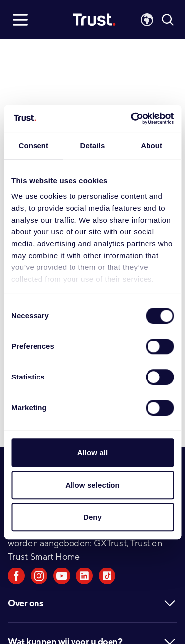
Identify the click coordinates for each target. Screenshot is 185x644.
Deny (92, 517)
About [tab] (151, 145)
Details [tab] (93, 145)
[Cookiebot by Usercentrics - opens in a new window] (132, 118)
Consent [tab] (33, 145)
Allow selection (92, 485)
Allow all (93, 452)
